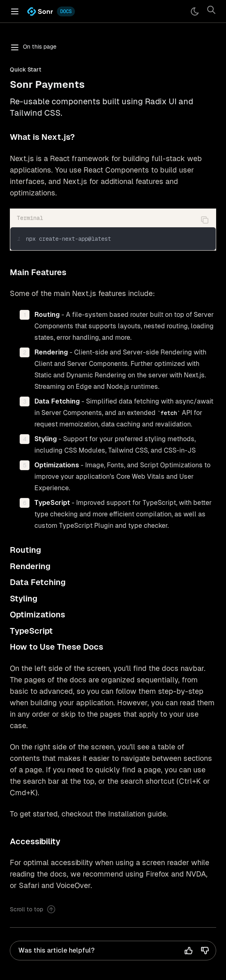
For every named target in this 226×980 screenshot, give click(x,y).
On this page (33, 47)
